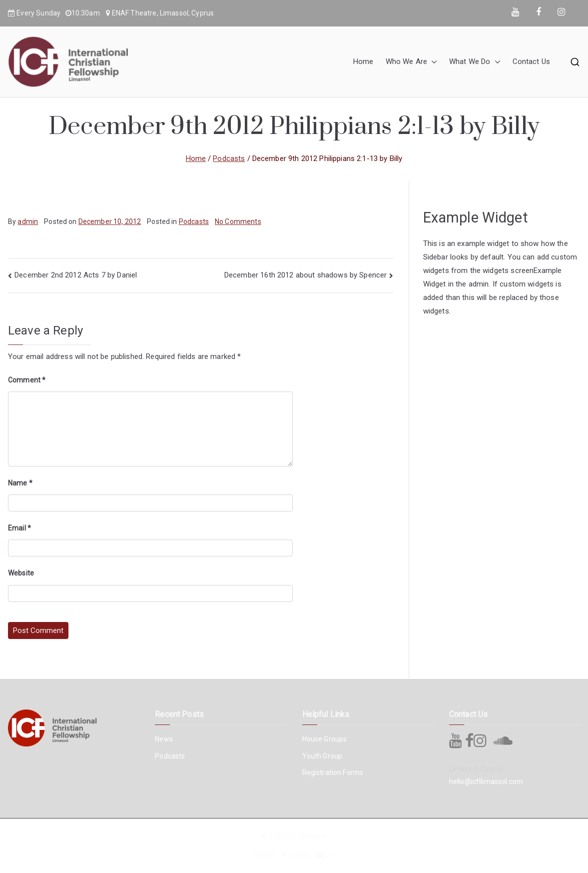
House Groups (325, 739)
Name (20, 483)
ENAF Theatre (134, 13)
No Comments (238, 221)
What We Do (475, 62)
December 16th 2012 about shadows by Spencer (305, 275)
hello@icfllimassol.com (486, 781)
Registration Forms (333, 772)
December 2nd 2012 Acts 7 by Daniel (76, 275)
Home (363, 61)
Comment (27, 380)
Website (21, 573)
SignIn (300, 854)
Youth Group (322, 756)
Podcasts (194, 221)
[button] (432, 62)
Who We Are (412, 62)
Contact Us (532, 61)
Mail (270, 854)
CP (329, 854)
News (164, 739)
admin (28, 221)
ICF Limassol (307, 836)
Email (19, 528)
